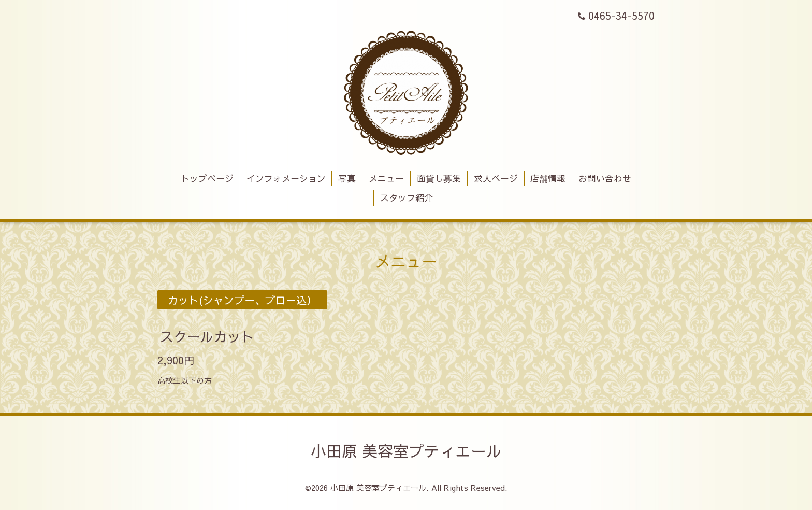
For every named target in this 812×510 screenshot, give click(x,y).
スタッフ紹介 (407, 197)
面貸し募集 (439, 178)
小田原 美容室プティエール (406, 451)
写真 (347, 178)
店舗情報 (548, 178)
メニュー (386, 178)
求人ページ (496, 178)
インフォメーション (286, 178)
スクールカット (207, 336)
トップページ (207, 178)
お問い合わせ (605, 178)
